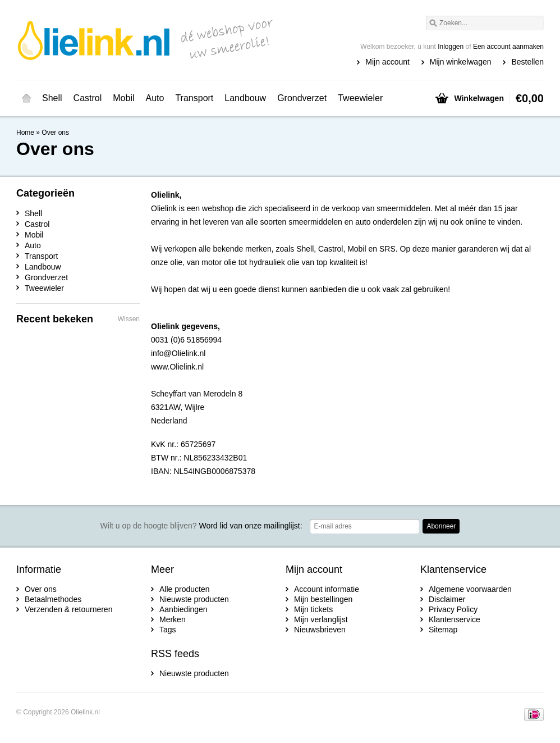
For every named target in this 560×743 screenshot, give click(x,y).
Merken (173, 619)
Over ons (55, 133)
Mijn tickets (313, 609)
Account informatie (327, 589)
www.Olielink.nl (177, 367)
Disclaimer (447, 599)
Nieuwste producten (194, 599)
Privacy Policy (453, 609)
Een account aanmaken (508, 47)
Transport (194, 98)
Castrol (88, 98)
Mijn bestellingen (323, 599)
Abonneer (441, 526)
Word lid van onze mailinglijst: (201, 526)
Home (26, 98)
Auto (155, 98)
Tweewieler (360, 98)
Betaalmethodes (53, 599)
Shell (52, 98)
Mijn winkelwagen (461, 62)
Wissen (129, 319)
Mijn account (387, 62)
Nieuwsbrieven (320, 630)
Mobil (123, 98)
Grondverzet (302, 98)
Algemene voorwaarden (470, 589)
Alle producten (185, 589)
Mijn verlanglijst (321, 619)
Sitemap (443, 630)
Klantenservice (455, 619)
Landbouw (245, 98)
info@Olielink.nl (178, 353)
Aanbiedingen (183, 609)
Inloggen (451, 47)
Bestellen (527, 62)
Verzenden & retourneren (68, 609)
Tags (168, 630)
